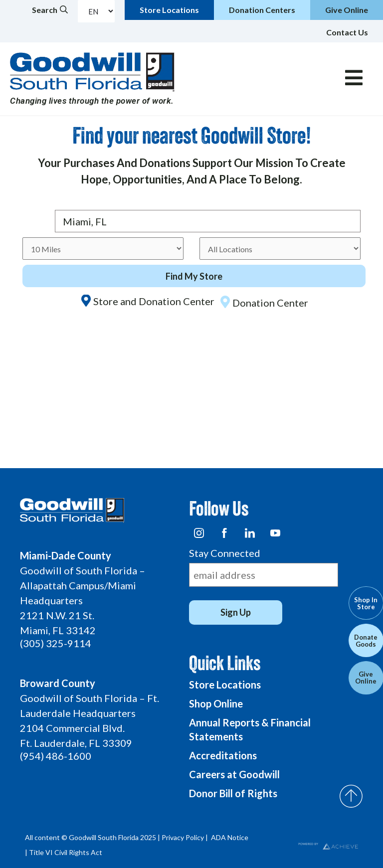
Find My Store (194, 276)
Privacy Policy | (186, 837)
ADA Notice (230, 837)
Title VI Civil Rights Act (66, 852)
